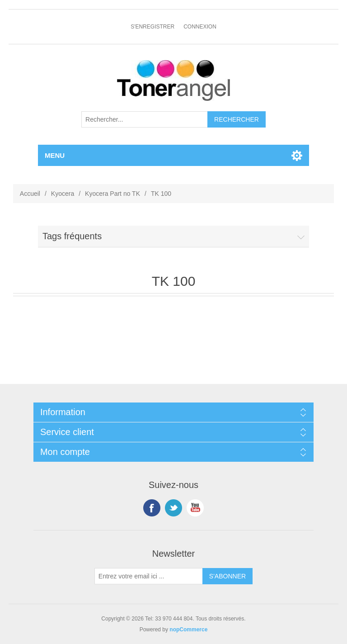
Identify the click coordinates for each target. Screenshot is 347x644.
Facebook (152, 508)
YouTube (195, 508)
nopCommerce (188, 630)
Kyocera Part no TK (113, 194)
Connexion (200, 27)
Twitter (173, 508)
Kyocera (63, 194)
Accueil (30, 194)
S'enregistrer (152, 27)
